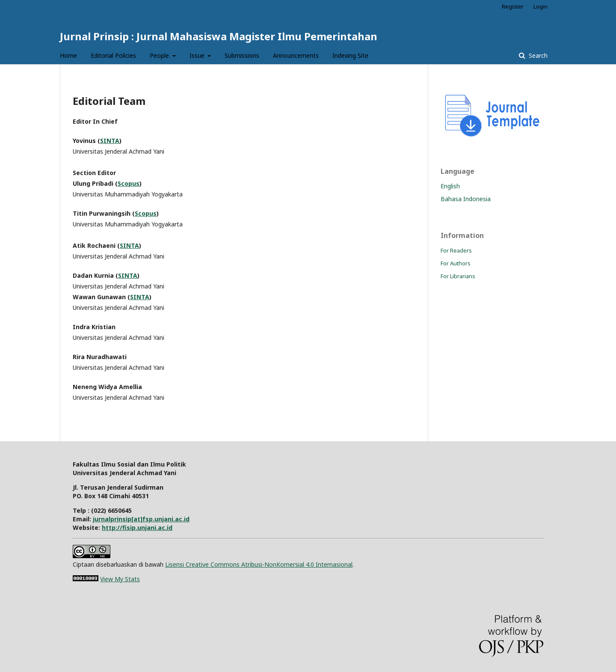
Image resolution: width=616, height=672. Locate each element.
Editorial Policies (113, 55)
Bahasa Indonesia (466, 199)
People (160, 55)
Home (68, 55)
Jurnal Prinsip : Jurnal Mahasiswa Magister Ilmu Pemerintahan (219, 36)
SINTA (110, 141)
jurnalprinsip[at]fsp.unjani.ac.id (141, 519)
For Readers (456, 250)
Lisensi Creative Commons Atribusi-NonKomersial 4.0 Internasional (259, 564)
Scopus (129, 183)
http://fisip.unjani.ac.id (137, 528)
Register (513, 6)
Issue (198, 55)
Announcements (296, 55)
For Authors (456, 263)
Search (537, 55)
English (450, 186)
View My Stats (120, 579)
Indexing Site (350, 55)
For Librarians (458, 276)
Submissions (242, 55)
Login (540, 6)
